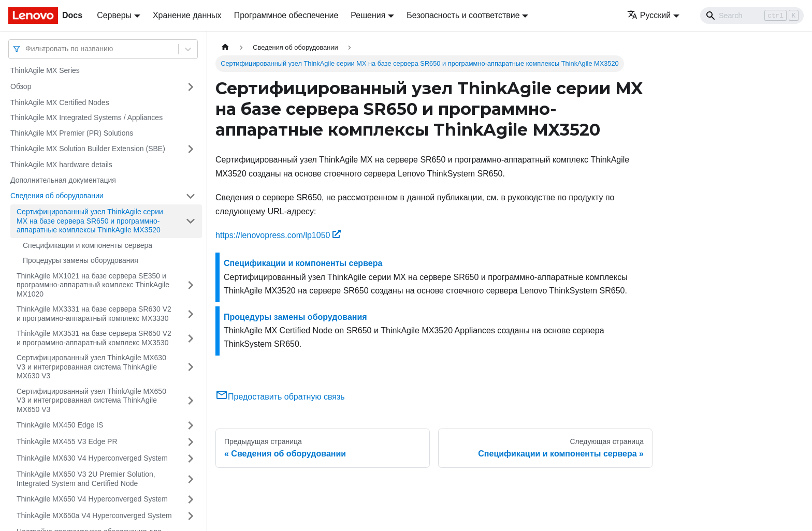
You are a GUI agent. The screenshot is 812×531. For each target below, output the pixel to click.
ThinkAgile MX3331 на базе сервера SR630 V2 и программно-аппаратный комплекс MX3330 (94, 314)
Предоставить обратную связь (280, 397)
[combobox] (26, 49)
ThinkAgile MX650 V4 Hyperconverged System (92, 499)
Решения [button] (368, 15)
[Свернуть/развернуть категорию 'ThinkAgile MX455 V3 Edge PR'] (191, 442)
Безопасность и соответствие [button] (463, 15)
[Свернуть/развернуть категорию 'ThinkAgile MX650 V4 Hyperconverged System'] (191, 499)
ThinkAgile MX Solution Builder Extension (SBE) (88, 149)
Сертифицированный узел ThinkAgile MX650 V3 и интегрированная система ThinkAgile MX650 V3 (91, 400)
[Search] (752, 16)
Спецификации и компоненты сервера (88, 245)
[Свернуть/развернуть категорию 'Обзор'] (191, 87)
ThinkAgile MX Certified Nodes (60, 102)
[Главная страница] (225, 47)
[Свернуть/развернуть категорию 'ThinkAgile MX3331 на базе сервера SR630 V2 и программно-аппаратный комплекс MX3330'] (191, 314)
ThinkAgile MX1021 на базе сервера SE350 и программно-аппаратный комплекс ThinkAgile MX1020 (93, 285)
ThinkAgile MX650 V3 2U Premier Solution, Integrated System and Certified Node (86, 479)
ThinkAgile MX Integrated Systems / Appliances (86, 117)
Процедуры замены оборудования (81, 260)
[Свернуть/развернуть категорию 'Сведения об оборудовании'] (191, 196)
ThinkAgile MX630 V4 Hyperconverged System (92, 458)
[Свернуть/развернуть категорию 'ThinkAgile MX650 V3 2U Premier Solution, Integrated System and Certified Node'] (191, 479)
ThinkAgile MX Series (45, 70)
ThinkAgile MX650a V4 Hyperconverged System (94, 515)
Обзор (21, 86)
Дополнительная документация (63, 180)
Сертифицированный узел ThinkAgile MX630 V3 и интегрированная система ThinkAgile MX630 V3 (91, 367)
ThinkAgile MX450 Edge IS (60, 425)
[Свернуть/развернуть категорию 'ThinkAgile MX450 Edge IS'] (191, 425)
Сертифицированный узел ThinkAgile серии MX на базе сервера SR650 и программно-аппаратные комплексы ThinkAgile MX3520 (90, 221)
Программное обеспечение (286, 15)
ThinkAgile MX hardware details (61, 165)
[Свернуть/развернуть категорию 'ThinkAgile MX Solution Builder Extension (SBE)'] (191, 149)
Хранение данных (187, 15)
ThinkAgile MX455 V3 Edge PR (67, 441)
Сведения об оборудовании (57, 196)
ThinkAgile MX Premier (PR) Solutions (72, 133)
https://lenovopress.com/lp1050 (278, 235)
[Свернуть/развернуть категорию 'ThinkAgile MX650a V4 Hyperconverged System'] (191, 516)
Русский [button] (649, 15)
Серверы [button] (114, 15)
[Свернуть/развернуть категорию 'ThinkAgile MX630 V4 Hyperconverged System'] (191, 459)
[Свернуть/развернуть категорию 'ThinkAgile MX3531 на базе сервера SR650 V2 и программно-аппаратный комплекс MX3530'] (191, 338)
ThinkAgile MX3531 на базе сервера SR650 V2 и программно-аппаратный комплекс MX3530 (94, 338)
